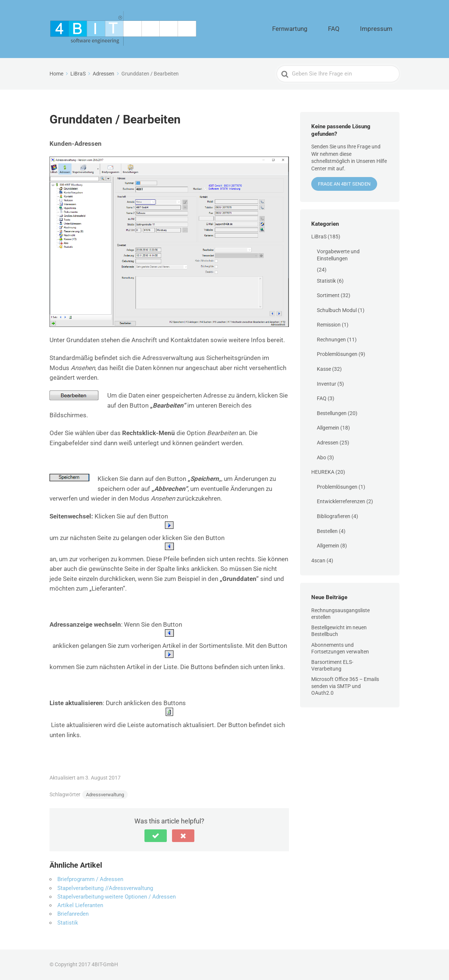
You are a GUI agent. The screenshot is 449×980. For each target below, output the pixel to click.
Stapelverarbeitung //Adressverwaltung (105, 888)
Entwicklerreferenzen (341, 501)
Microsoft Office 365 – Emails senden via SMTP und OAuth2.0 (345, 686)
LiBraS (319, 237)
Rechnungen (331, 340)
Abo (321, 457)
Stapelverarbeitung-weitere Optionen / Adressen (117, 897)
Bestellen (327, 531)
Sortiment (328, 295)
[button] (156, 836)
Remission (329, 325)
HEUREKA (323, 472)
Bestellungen (332, 413)
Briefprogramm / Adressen (90, 879)
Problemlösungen (337, 354)
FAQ (352, 29)
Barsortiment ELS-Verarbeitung (332, 665)
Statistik (68, 923)
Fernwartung (319, 29)
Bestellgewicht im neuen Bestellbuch (339, 631)
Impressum (383, 29)
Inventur (327, 384)
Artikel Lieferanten (80, 905)
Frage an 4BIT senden (344, 184)
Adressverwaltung (105, 795)
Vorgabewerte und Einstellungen (338, 255)
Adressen (328, 443)
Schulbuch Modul (337, 310)
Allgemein (328, 428)
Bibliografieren (334, 516)
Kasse (324, 369)
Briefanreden (73, 914)
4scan (318, 560)
